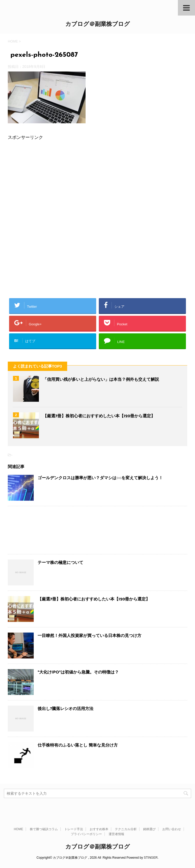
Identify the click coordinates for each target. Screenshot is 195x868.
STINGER (151, 858)
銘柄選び (149, 829)
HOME (18, 829)
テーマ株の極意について (60, 563)
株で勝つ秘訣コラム (44, 829)
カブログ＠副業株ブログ (98, 24)
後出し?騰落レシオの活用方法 (65, 709)
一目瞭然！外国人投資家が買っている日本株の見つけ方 (89, 636)
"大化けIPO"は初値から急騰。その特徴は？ (78, 672)
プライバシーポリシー (86, 834)
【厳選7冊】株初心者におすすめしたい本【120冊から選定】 (99, 416)
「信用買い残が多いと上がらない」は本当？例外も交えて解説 (101, 380)
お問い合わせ (172, 829)
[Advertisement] (97, 183)
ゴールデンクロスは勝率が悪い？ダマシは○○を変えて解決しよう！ (100, 478)
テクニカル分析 (126, 829)
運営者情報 (116, 834)
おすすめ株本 (99, 829)
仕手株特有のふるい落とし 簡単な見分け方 (78, 745)
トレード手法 (74, 829)
